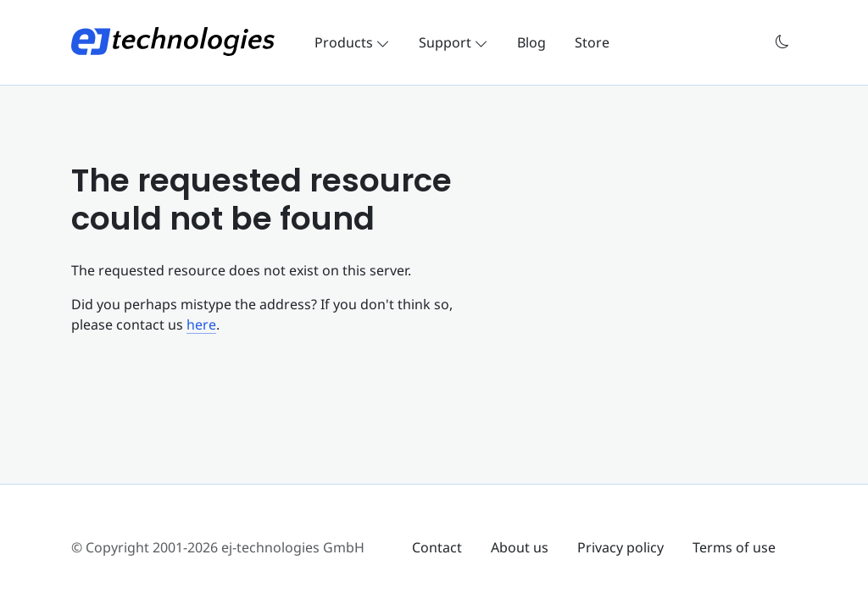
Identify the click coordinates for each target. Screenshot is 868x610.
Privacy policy (620, 547)
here (201, 324)
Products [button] (352, 42)
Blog (531, 42)
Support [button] (453, 42)
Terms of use (734, 547)
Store (592, 42)
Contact (437, 547)
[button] (782, 42)
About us (520, 547)
